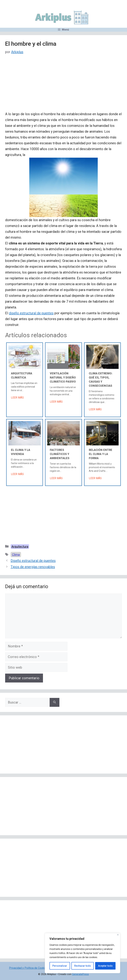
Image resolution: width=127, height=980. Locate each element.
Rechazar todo (83, 966)
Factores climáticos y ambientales (60, 454)
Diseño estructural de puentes (33, 561)
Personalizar (60, 966)
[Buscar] (55, 702)
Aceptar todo (105, 966)
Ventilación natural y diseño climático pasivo (63, 378)
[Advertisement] (64, 86)
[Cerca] (118, 935)
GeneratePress (80, 974)
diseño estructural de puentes (31, 313)
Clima (16, 555)
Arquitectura (20, 546)
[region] (82, 953)
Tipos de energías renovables (33, 567)
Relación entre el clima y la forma (101, 454)
